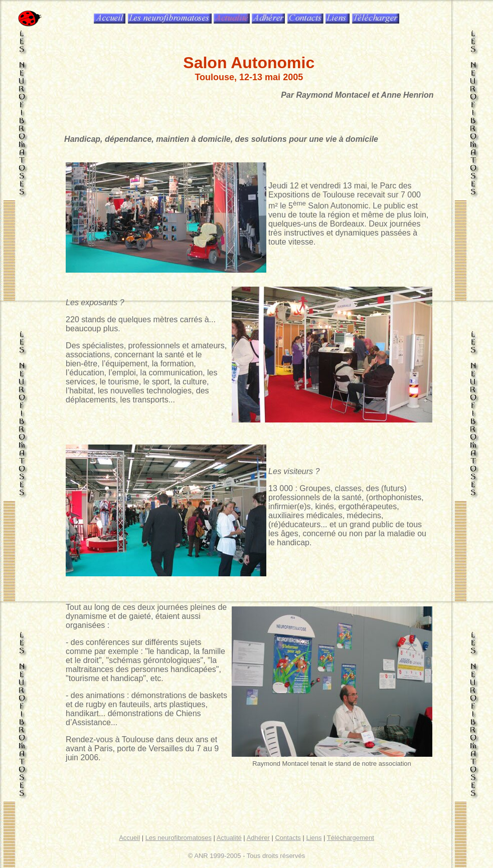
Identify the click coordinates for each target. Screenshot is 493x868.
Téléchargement (351, 838)
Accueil (129, 838)
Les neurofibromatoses (179, 838)
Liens (314, 838)
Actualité (229, 838)
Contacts (288, 838)
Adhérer (258, 838)
